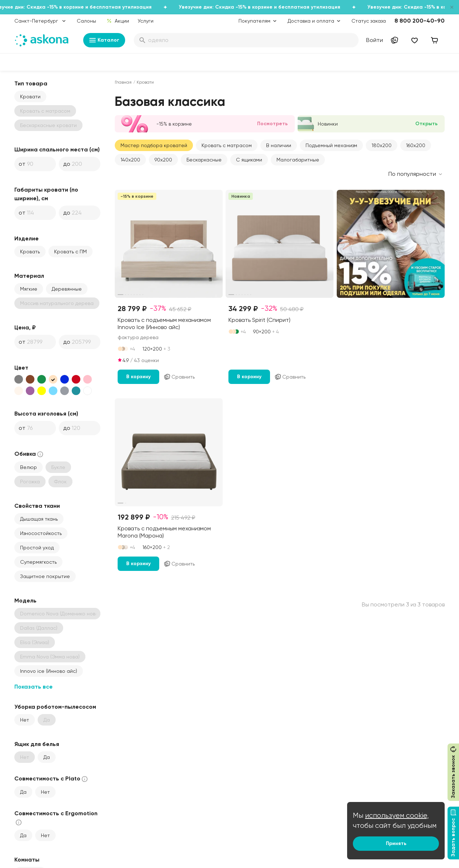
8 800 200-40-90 (420, 21)
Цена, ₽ (25, 327)
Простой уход (37, 548)
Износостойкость (41, 533)
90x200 (163, 160)
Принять (396, 843)
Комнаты (27, 860)
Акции (118, 21)
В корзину (138, 377)
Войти (375, 40)
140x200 (130, 160)
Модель (25, 600)
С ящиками (249, 160)
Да (47, 757)
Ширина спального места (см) (57, 149)
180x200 (382, 145)
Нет (25, 720)
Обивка (29, 454)
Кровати (30, 97)
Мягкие (29, 289)
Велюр (29, 467)
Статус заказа (369, 21)
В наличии (279, 145)
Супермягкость (38, 562)
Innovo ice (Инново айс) (49, 671)
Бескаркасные (204, 160)
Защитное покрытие (45, 576)
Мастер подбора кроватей (154, 145)
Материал (29, 276)
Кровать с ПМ (70, 252)
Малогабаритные (298, 160)
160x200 (416, 145)
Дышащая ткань (39, 519)
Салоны (86, 21)
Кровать (30, 252)
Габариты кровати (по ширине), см (46, 194)
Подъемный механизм (331, 145)
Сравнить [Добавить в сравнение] (179, 377)
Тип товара (31, 83)
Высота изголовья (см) (46, 414)
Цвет (21, 368)
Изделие (27, 238)
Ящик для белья (37, 744)
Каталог (104, 40)
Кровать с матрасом (227, 145)
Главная (123, 82)
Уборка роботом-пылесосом (55, 707)
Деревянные (67, 289)
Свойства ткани (37, 506)
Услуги (146, 21)
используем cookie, (397, 815)
